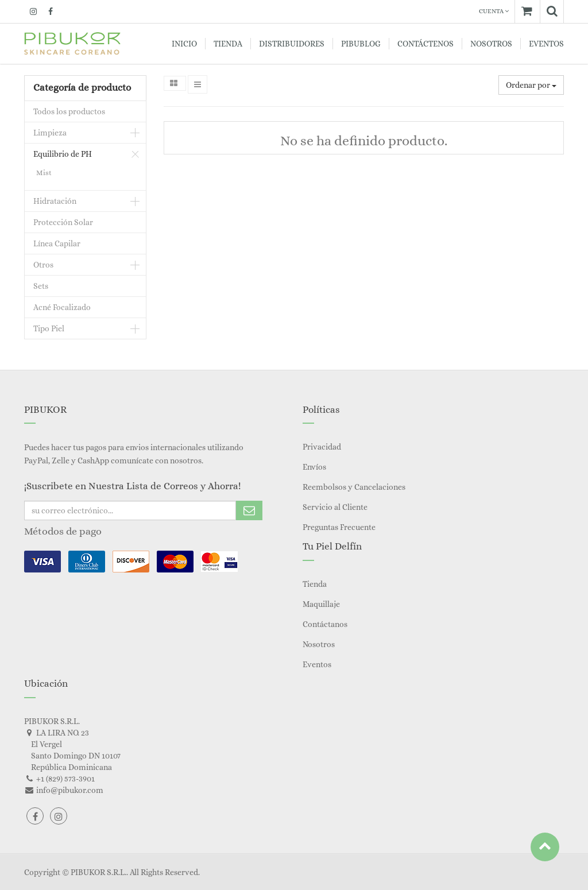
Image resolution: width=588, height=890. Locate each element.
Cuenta (494, 11)
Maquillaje (321, 604)
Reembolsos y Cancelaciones (354, 487)
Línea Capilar (57, 243)
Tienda (315, 584)
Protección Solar (63, 222)
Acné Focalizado (62, 307)
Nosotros (319, 644)
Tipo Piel (49, 328)
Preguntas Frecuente (339, 527)
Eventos (317, 664)
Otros (43, 265)
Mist (44, 173)
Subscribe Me (249, 510)
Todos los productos (69, 111)
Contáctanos (325, 624)
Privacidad (322, 447)
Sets (41, 286)
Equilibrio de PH (63, 154)
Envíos (314, 467)
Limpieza (50, 133)
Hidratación (55, 201)
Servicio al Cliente (335, 507)
